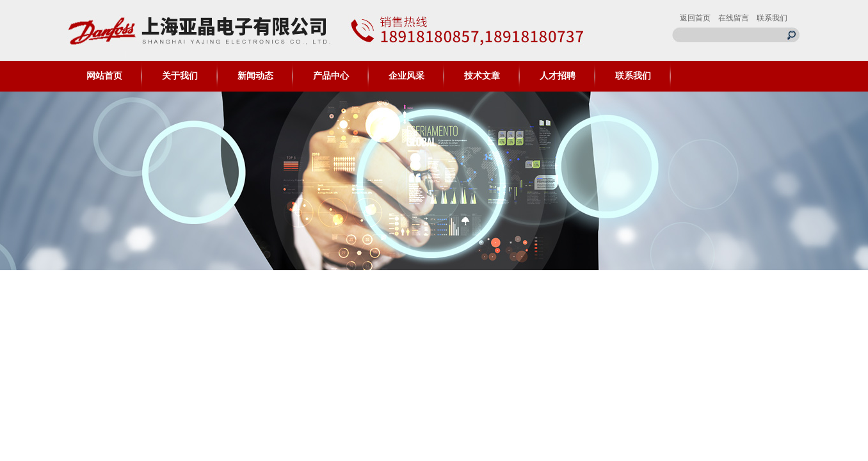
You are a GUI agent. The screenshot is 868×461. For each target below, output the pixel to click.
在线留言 (734, 18)
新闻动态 (255, 76)
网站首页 (104, 76)
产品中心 (331, 76)
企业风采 (406, 76)
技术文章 (482, 76)
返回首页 (695, 18)
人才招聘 (558, 76)
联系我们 (772, 18)
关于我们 (180, 76)
